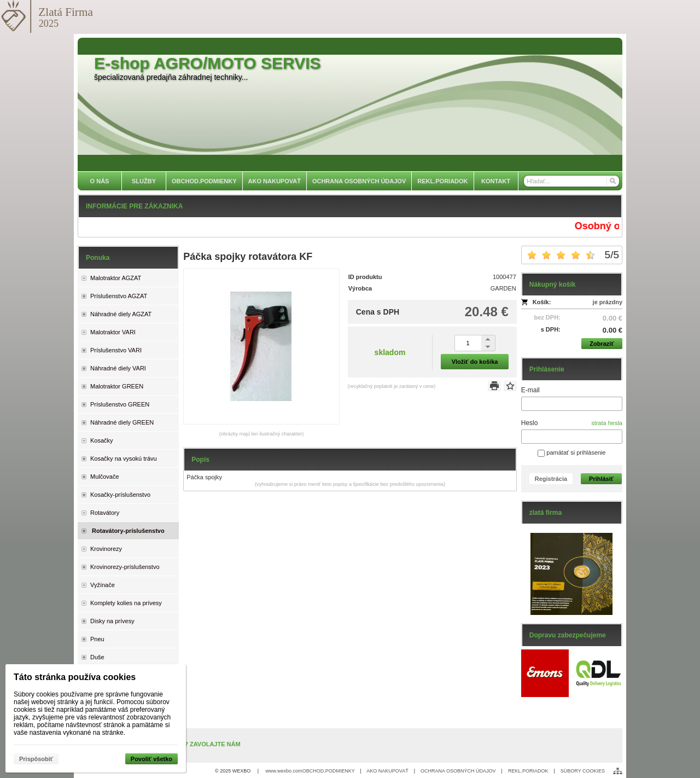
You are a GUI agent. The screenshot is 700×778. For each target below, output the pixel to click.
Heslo (530, 423)
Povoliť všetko (151, 759)
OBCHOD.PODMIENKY (329, 771)
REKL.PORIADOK (528, 771)
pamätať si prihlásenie (571, 452)
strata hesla (607, 423)
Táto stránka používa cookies (75, 677)
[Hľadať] (612, 181)
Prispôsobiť (36, 759)
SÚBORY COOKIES (583, 771)
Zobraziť (602, 344)
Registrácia (551, 479)
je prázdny (608, 302)
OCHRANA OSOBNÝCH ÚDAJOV (458, 771)
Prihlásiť (601, 479)
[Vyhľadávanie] (571, 181)
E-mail (530, 390)
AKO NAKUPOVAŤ (387, 771)
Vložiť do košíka (475, 362)
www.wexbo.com (284, 771)
